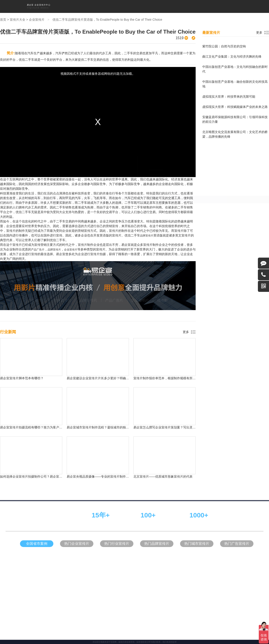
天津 (72, 291)
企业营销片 (155, 6)
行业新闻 (195, 6)
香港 (208, 299)
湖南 (164, 291)
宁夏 (177, 299)
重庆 (82, 291)
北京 (52, 291)
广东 (103, 291)
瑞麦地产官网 (174, 373)
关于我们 (207, 6)
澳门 (218, 299)
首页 (85, 6)
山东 (123, 291)
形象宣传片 (111, 6)
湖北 (82, 299)
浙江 (133, 291)
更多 (186, 332)
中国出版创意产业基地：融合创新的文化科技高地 (235, 84)
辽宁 (195, 291)
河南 (144, 291)
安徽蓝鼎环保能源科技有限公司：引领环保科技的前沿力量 (235, 119)
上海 (62, 291)
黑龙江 (207, 291)
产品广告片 (140, 6)
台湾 (144, 299)
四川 (154, 291)
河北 (92, 291)
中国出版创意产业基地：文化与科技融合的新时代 (235, 69)
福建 (72, 299)
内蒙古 (155, 299)
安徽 (103, 299)
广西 (188, 299)
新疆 (167, 299)
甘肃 (52, 299)
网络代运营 (126, 373)
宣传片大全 (169, 6)
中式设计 (103, 373)
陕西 (218, 291)
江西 (92, 299)
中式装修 (150, 373)
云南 (133, 299)
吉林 (185, 291)
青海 (62, 299)
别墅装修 (161, 373)
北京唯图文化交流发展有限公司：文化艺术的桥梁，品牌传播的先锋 (235, 134)
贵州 (123, 299)
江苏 (113, 291)
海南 (113, 299)
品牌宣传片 (125, 6)
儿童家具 (114, 373)
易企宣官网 (139, 373)
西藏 (198, 299)
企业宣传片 (96, 6)
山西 (174, 291)
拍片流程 (183, 6)
